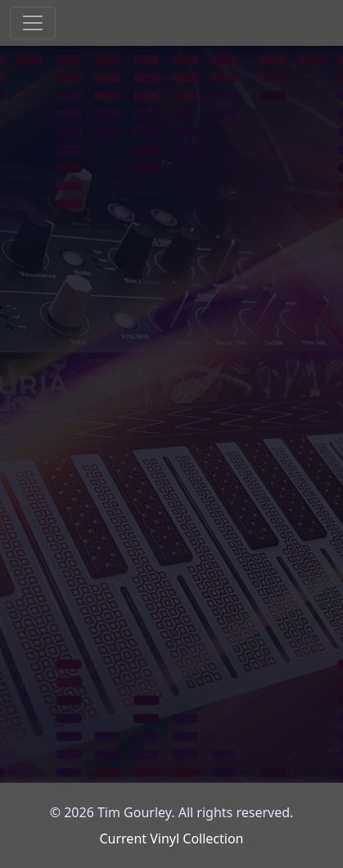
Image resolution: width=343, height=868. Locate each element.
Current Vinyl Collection (171, 839)
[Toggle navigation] (33, 23)
